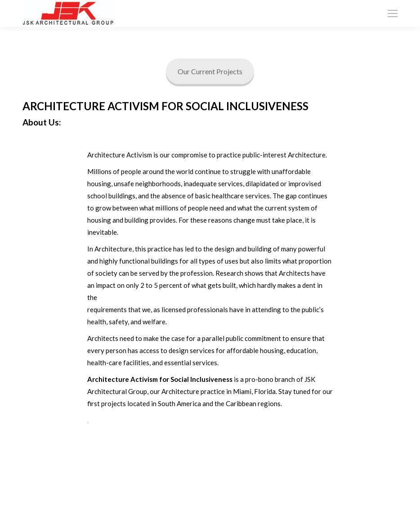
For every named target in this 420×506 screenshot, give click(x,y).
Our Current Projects (210, 71)
